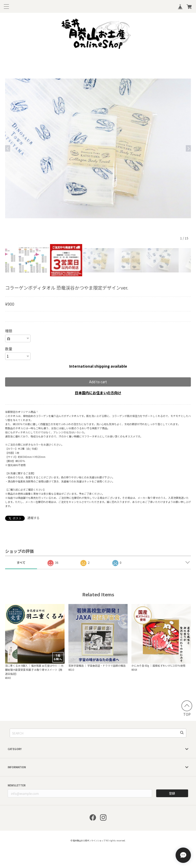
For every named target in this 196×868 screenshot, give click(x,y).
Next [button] (188, 149)
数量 (9, 349)
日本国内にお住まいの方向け (98, 393)
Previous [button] (8, 149)
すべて (21, 562)
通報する (33, 518)
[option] (98, 148)
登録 (172, 793)
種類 (9, 331)
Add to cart (98, 382)
